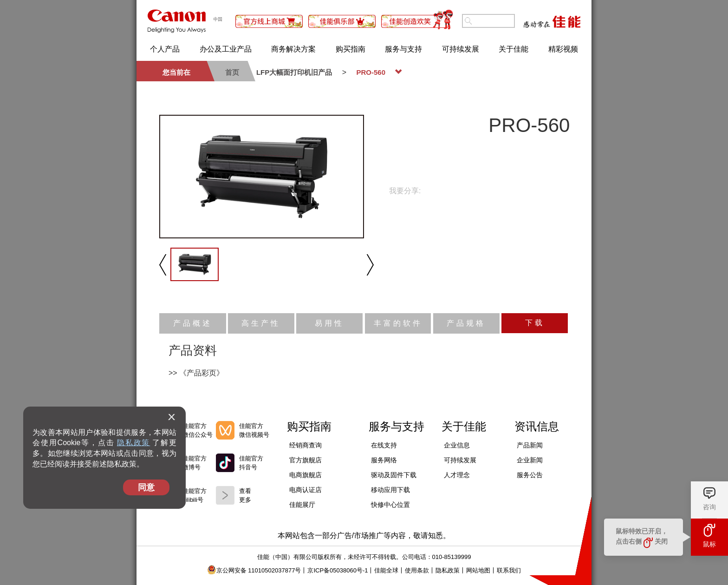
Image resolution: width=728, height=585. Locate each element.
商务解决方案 (293, 49)
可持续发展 (461, 49)
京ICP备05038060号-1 (338, 570)
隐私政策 (133, 443)
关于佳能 (513, 49)
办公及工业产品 (226, 49)
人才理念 (457, 475)
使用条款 (417, 570)
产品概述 (193, 323)
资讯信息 (537, 426)
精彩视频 (563, 49)
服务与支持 (403, 49)
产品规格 (466, 323)
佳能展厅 (302, 505)
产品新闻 (530, 445)
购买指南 (351, 49)
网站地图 (478, 570)
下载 (535, 323)
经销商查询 (305, 445)
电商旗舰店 (305, 475)
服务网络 (384, 460)
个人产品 (165, 49)
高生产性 (261, 323)
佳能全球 (386, 570)
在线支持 (384, 445)
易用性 (329, 323)
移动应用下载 (390, 490)
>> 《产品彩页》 (196, 373)
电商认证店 (305, 490)
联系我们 (509, 570)
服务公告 (530, 475)
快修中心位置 (390, 505)
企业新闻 (530, 460)
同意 (146, 487)
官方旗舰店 (305, 460)
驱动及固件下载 (394, 475)
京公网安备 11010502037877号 (254, 570)
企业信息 (457, 445)
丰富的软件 (398, 323)
